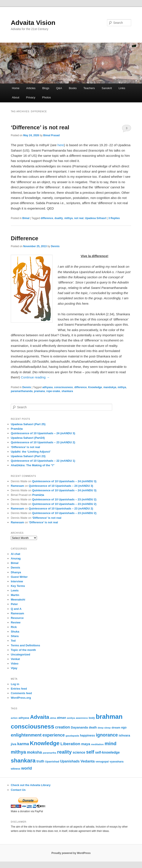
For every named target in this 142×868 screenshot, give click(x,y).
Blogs (46, 88)
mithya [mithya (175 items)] (18, 752)
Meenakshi (18, 600)
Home (16, 88)
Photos (46, 97)
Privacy (31, 97)
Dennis (55, 246)
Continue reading (35, 377)
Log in (15, 684)
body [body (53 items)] (92, 718)
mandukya (110, 387)
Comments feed (21, 693)
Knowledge (95, 387)
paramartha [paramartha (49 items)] (49, 753)
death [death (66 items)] (93, 727)
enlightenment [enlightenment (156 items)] (26, 735)
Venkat (15, 659)
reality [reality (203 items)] (64, 752)
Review (16, 622)
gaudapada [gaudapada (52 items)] (72, 736)
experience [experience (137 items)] (53, 735)
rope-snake (53, 391)
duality (59, 218)
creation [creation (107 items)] (63, 727)
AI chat (15, 554)
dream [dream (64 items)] (116, 728)
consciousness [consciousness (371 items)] (33, 726)
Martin (15, 595)
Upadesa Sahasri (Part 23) (28, 456)
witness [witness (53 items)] (16, 769)
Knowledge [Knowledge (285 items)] (45, 743)
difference (47, 218)
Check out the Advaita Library (31, 785)
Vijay (14, 668)
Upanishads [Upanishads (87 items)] (70, 761)
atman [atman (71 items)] (61, 718)
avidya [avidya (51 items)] (71, 718)
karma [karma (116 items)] (23, 744)
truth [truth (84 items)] (40, 761)
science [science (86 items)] (79, 752)
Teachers (89, 88)
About (16, 97)
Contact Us (18, 790)
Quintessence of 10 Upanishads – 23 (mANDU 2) (43, 442)
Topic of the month (23, 650)
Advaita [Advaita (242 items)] (40, 717)
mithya (69, 218)
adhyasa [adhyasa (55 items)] (24, 718)
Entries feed (19, 689)
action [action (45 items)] (14, 718)
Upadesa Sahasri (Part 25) (28, 424)
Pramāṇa (17, 429)
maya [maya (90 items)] (86, 744)
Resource (17, 618)
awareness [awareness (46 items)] (82, 718)
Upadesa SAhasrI (96, 218)
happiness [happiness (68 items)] (87, 735)
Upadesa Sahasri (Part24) (28, 438)
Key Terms (18, 586)
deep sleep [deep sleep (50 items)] (104, 728)
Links (122, 88)
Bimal (26, 218)
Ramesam (17, 486)
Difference (25, 238)
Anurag (16, 558)
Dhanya (16, 572)
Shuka (15, 632)
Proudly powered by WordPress (71, 853)
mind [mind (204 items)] (111, 743)
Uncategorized (21, 654)
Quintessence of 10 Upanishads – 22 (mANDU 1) (43, 461)
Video (15, 664)
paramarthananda (22, 391)
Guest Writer (19, 577)
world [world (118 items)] (27, 768)
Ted (13, 641)
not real (79, 218)
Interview (17, 581)
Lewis (15, 590)
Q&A (59, 88)
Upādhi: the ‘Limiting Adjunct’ (31, 452)
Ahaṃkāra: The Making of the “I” (33, 465)
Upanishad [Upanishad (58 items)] (52, 762)
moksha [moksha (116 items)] (34, 752)
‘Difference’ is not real (40, 127)
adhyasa (48, 387)
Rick (14, 627)
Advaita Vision (33, 23)
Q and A (16, 609)
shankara (67, 391)
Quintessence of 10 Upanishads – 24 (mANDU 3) (43, 433)
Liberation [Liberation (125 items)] (70, 744)
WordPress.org (21, 698)
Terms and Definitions (26, 645)
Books (73, 88)
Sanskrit (107, 88)
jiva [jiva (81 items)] (14, 744)
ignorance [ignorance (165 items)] (107, 735)
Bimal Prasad (51, 135)
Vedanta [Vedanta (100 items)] (88, 761)
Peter (14, 604)
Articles (31, 88)
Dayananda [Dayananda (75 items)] (79, 727)
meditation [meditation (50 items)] (97, 744)
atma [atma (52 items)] (53, 718)
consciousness (63, 387)
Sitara (15, 636)
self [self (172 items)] (90, 752)
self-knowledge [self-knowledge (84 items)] (107, 752)
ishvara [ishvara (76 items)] (124, 735)
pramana (39, 391)
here (61, 145)
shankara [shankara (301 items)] (23, 761)
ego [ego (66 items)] (124, 727)
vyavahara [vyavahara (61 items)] (116, 762)
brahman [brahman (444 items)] (109, 717)
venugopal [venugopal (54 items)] (102, 762)
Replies (114, 218)
